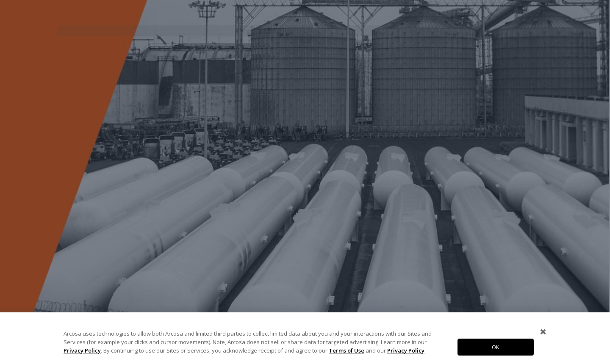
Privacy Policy (82, 350)
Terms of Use (347, 350)
